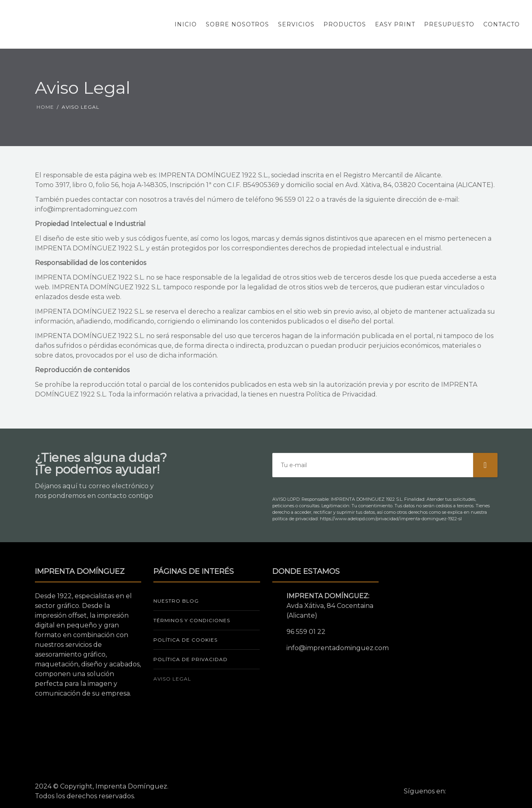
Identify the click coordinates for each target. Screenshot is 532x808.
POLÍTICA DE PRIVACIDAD (191, 659)
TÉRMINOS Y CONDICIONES (192, 620)
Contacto (502, 24)
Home (45, 107)
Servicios (296, 24)
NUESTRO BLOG (176, 601)
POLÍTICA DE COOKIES (185, 640)
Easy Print (395, 24)
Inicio (186, 24)
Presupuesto (449, 24)
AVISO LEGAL (172, 679)
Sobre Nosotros (237, 24)
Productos (345, 24)
